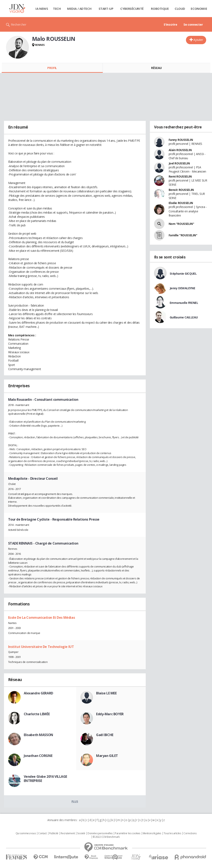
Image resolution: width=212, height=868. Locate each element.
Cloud (180, 9)
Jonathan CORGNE (38, 756)
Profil (52, 68)
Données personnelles (100, 833)
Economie (199, 9)
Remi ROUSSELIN (180, 176)
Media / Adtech (79, 9)
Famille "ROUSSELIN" (183, 235)
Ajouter (198, 40)
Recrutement (68, 833)
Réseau (156, 68)
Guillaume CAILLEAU (184, 317)
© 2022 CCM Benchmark (106, 837)
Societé (81, 833)
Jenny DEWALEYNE (183, 288)
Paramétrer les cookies (128, 833)
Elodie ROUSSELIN (181, 203)
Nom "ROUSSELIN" (181, 224)
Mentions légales (152, 833)
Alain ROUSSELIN (180, 150)
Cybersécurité (132, 9)
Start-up (106, 9)
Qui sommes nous (26, 833)
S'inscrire (170, 24)
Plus (75, 801)
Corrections (190, 833)
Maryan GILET (107, 756)
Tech (57, 9)
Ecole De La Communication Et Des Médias (42, 617)
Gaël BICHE (105, 735)
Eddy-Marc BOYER (110, 714)
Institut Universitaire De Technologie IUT (41, 647)
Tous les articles (172, 833)
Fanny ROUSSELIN (181, 140)
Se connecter (193, 24)
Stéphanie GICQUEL (183, 274)
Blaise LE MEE (106, 693)
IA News (42, 9)
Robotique (160, 9)
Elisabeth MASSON (38, 735)
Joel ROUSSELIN (179, 163)
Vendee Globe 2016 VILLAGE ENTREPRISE (46, 779)
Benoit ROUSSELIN (181, 190)
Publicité (54, 833)
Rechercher (19, 24)
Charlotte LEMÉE (37, 714)
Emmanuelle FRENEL (184, 303)
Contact (42, 833)
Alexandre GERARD (38, 693)
